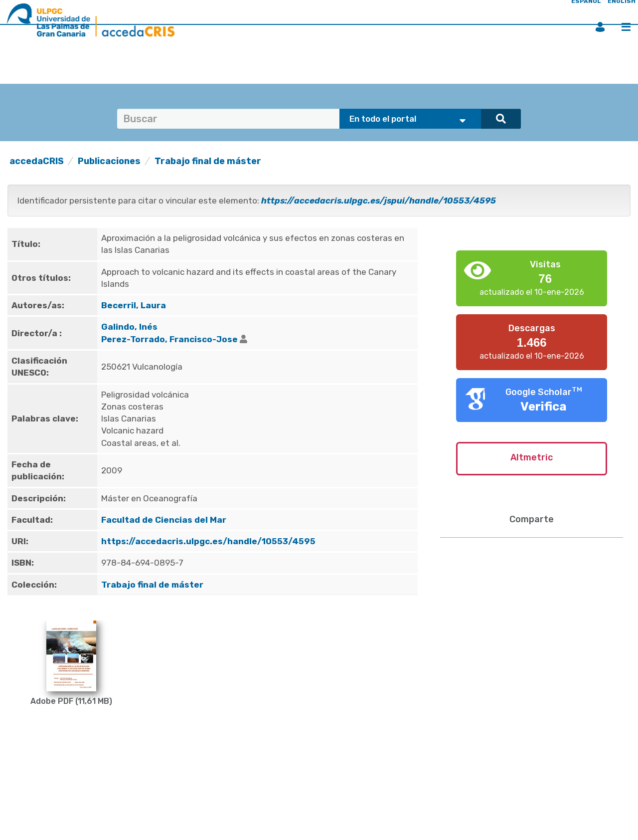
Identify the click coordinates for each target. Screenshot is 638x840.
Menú (626, 27)
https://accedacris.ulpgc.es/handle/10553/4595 (208, 541)
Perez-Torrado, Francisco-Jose (169, 339)
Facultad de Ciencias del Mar (164, 520)
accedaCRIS (37, 161)
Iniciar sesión (600, 27)
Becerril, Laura (134, 305)
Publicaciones (109, 161)
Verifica (544, 407)
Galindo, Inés (129, 327)
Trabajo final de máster (208, 161)
